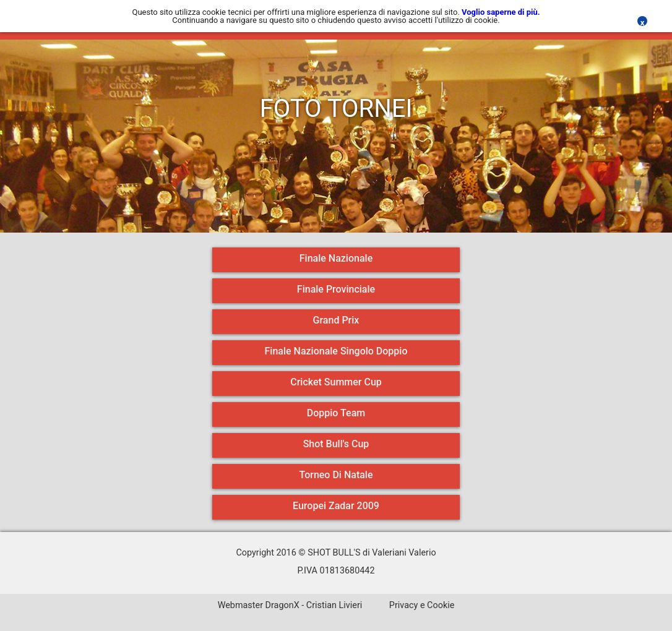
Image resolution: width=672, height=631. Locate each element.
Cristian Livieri (334, 605)
